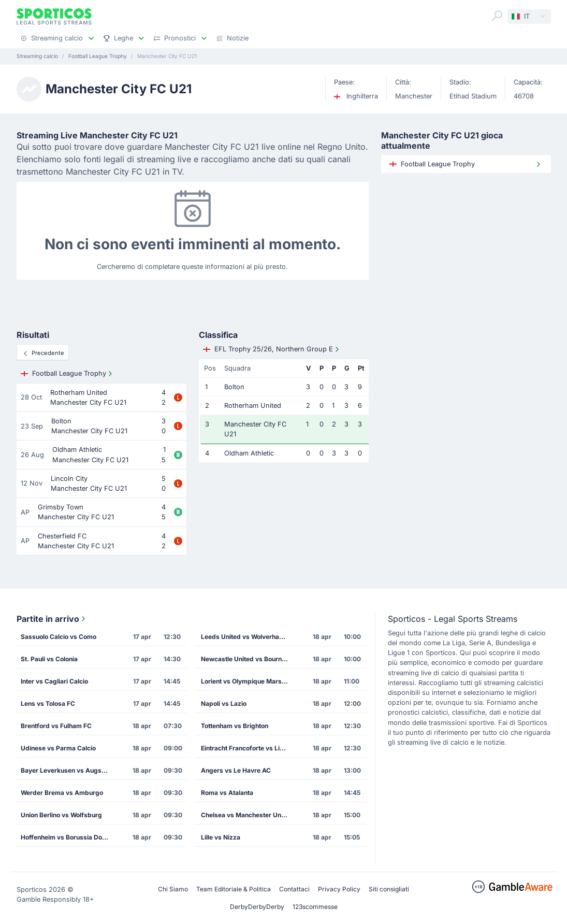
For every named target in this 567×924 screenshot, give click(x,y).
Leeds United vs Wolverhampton (248, 637)
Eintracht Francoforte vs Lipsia (247, 748)
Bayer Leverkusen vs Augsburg (68, 770)
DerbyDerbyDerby (257, 907)
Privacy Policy (339, 889)
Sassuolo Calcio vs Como (59, 637)
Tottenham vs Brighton (235, 726)
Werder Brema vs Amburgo (62, 793)
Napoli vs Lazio (224, 703)
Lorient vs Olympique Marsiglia (248, 681)
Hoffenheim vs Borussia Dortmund (68, 837)
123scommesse (315, 907)
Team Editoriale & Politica (234, 889)
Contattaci (294, 889)
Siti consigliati (389, 889)
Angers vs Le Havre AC (236, 770)
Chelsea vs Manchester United (247, 815)
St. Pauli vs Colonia (49, 659)
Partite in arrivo (52, 619)
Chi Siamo (173, 889)
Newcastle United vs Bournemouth (248, 659)
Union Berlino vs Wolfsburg (61, 815)
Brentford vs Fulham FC (56, 726)
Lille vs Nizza (221, 837)
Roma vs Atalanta (227, 793)
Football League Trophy (68, 374)
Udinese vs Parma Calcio (58, 748)
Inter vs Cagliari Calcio (54, 681)
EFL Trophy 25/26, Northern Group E (272, 349)
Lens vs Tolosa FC (48, 703)
